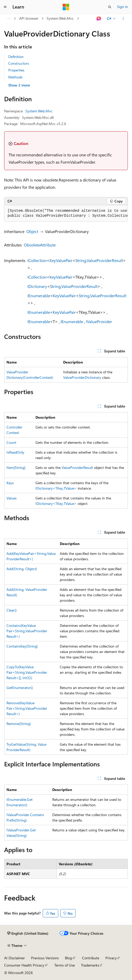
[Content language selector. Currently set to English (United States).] (28, 933)
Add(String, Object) (22, 569)
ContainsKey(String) (22, 646)
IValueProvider (99, 321)
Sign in (122, 7)
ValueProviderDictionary (82, 377)
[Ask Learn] (99, 19)
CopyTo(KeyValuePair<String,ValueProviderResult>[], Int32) (27, 672)
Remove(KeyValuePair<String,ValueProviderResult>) (27, 708)
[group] (66, 213)
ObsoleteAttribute (40, 245)
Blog (68, 958)
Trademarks (90, 965)
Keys (10, 483)
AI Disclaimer (14, 958)
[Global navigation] (5, 7)
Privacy (111, 958)
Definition (16, 57)
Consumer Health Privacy (24, 965)
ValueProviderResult (105, 260)
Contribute (91, 958)
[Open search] (110, 7)
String (81, 260)
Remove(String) (19, 724)
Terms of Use (65, 965)
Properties (16, 70)
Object (32, 231)
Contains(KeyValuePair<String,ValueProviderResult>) (27, 631)
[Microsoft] (66, 7)
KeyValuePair (61, 260)
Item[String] (16, 467)
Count (11, 442)
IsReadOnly (15, 452)
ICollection (37, 260)
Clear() (12, 610)
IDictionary (37, 286)
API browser (29, 18)
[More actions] (123, 19)
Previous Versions (45, 958)
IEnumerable (39, 296)
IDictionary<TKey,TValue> (56, 488)
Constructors (19, 63)
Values (12, 498)
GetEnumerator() (20, 688)
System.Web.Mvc (60, 18)
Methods (15, 77)
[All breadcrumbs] (9, 19)
